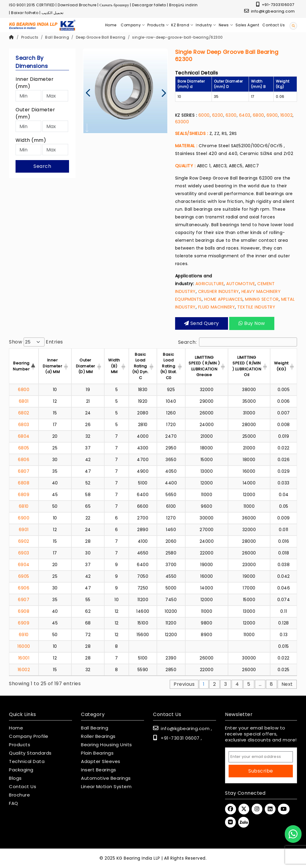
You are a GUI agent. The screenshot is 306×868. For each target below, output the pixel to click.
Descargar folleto (149, 5)
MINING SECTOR (262, 299)
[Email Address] (261, 757)
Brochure (19, 795)
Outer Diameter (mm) (35, 113)
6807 (24, 471)
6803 (24, 425)
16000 (24, 646)
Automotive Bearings (106, 778)
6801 (24, 401)
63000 (182, 122)
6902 (24, 541)
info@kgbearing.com (270, 11)
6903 (24, 553)
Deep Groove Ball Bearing (101, 37)
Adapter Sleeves (101, 761)
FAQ (14, 803)
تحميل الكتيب (53, 13)
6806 (24, 460)
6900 (272, 115)
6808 (24, 483)
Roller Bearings (98, 736)
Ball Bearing (57, 37)
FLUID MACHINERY (217, 307)
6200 (218, 115)
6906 (24, 588)
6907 (24, 600)
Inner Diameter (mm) (35, 83)
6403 (245, 115)
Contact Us (23, 787)
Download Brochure (77, 5)
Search (42, 166)
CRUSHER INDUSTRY (219, 291)
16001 (24, 658)
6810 (24, 506)
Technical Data (27, 761)
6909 (24, 623)
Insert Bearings (99, 770)
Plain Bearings (97, 753)
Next (287, 684)
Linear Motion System (106, 787)
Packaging (21, 770)
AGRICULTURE (210, 284)
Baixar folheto (25, 13)
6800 (258, 115)
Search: (238, 342)
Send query (202, 323)
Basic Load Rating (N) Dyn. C (140, 366)
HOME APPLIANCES (224, 299)
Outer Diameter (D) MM (86, 366)
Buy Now (252, 323)
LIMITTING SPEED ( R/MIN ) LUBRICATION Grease (204, 366)
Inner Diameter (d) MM (52, 366)
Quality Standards (30, 753)
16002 (287, 115)
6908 (24, 611)
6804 (24, 436)
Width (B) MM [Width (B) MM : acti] (114, 366)
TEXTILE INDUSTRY (256, 307)
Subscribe (261, 771)
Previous (184, 684)
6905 (24, 576)
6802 (24, 413)
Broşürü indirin (183, 5)
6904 (24, 565)
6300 (231, 115)
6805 (24, 448)
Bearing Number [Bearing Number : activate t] (21, 366)
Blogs (15, 778)
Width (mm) (31, 140)
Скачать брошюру (114, 5)
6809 (24, 495)
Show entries (36, 342)
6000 (204, 115)
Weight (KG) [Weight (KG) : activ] (281, 366)
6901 (24, 530)
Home (16, 728)
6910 (24, 635)
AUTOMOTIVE (241, 284)
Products (30, 37)
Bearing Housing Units (107, 745)
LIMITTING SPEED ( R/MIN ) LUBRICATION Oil (247, 366)
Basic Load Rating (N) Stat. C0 (169, 366)
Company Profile (29, 736)
